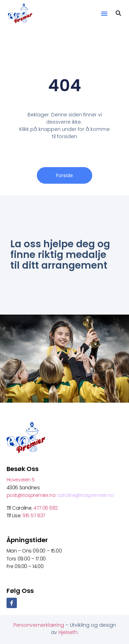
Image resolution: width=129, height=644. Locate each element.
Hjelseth (68, 632)
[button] (104, 13)
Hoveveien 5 (21, 480)
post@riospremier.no (32, 495)
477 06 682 (46, 508)
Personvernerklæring (39, 625)
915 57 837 (34, 516)
